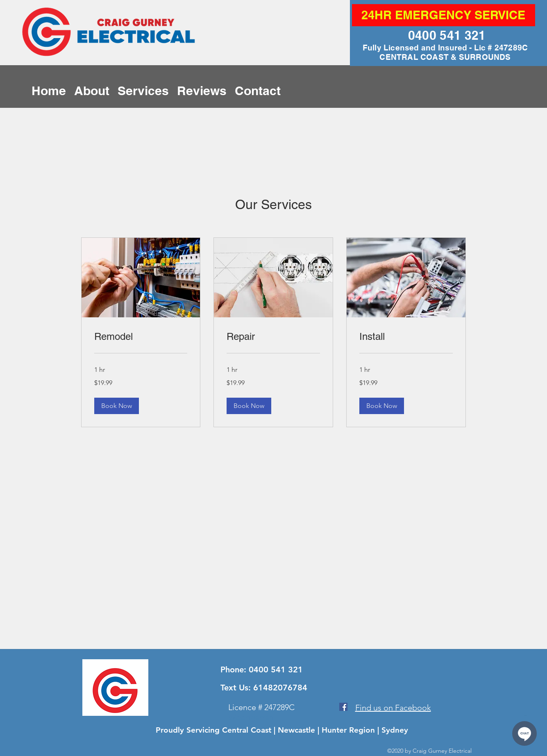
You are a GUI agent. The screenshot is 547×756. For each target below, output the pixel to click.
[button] (117, 406)
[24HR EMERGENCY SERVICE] (444, 15)
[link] (141, 337)
